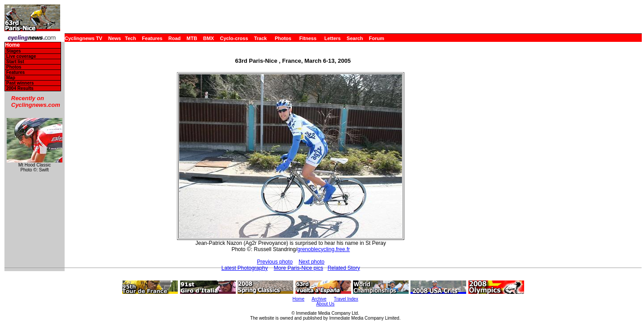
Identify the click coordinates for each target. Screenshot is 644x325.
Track (260, 38)
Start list (15, 62)
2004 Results (20, 88)
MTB (192, 38)
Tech (130, 38)
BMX (209, 38)
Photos (283, 38)
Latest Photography (245, 268)
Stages (14, 51)
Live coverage (21, 56)
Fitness (308, 38)
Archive (319, 299)
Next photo (312, 262)
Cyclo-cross (234, 38)
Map (11, 78)
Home (12, 45)
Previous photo (275, 262)
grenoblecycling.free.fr (324, 249)
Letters (333, 38)
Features (152, 38)
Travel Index (346, 299)
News (115, 38)
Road (175, 38)
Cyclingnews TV (83, 38)
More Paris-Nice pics (298, 268)
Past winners (20, 83)
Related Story (344, 268)
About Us (325, 304)
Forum (377, 38)
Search (355, 38)
